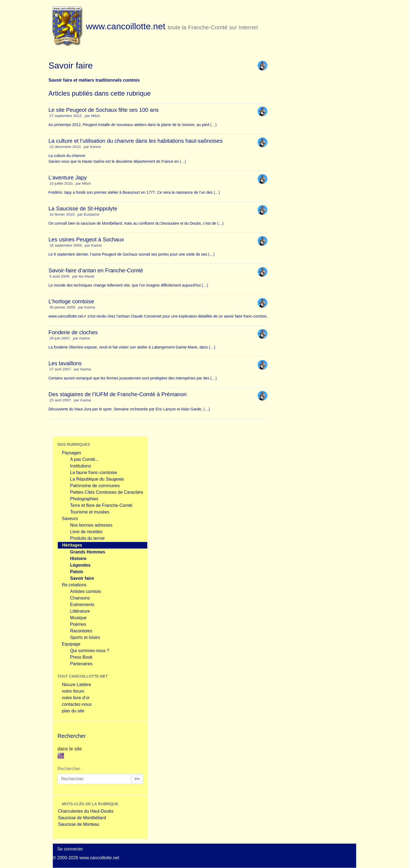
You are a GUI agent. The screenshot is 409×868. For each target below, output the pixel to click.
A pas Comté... (84, 459)
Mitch (96, 116)
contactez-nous (77, 704)
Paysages (71, 453)
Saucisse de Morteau (79, 824)
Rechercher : (70, 769)
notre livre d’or (76, 698)
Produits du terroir (87, 538)
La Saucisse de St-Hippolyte (83, 209)
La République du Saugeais (97, 479)
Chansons (80, 598)
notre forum (73, 691)
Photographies (84, 499)
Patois (77, 572)
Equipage (71, 644)
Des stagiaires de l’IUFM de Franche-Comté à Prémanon (118, 394)
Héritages (72, 545)
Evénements (82, 605)
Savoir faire (82, 578)
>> (137, 779)
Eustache (92, 214)
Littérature (80, 611)
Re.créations (74, 585)
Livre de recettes (86, 532)
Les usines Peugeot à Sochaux (86, 239)
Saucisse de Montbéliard (82, 818)
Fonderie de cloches (73, 332)
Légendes (80, 565)
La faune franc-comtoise (94, 472)
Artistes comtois (86, 591)
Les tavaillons (65, 363)
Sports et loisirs (85, 637)
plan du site (73, 711)
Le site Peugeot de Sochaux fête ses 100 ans (104, 110)
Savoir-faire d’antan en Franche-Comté (96, 270)
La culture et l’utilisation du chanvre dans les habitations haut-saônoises (136, 141)
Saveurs (70, 519)
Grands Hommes (88, 552)
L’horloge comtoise (71, 301)
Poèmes (78, 624)
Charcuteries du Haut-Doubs (86, 811)
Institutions (80, 466)
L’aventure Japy (68, 178)
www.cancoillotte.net (66, 316)
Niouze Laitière (77, 685)
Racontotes (81, 631)
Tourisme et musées (90, 512)
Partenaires (81, 664)
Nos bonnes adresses (91, 525)
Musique (78, 618)
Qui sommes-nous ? (90, 651)
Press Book (81, 657)
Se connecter (70, 849)
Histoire (78, 559)
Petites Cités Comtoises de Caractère (107, 492)
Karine (95, 147)
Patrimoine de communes (95, 486)
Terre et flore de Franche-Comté (101, 505)
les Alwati (86, 276)
